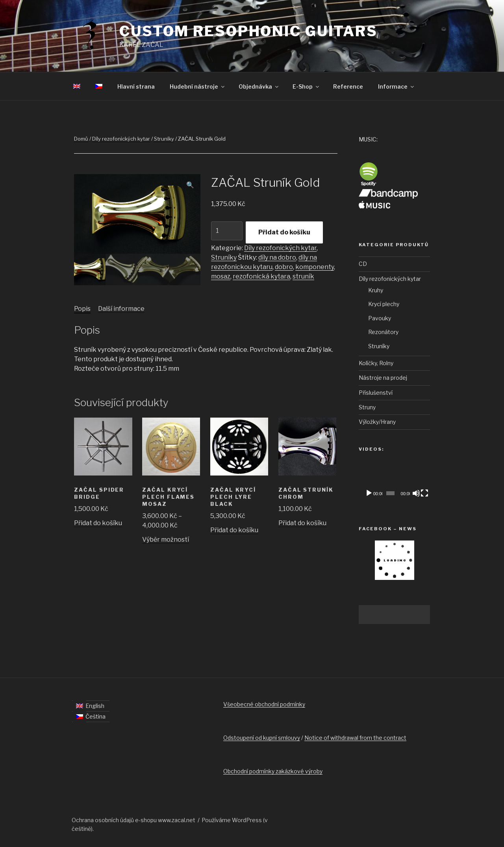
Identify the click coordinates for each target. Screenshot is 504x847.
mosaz (221, 276)
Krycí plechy (384, 304)
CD (363, 264)
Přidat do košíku (284, 232)
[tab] (82, 309)
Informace (397, 86)
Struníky (164, 139)
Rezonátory (383, 332)
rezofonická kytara (261, 276)
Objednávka (259, 86)
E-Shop (306, 86)
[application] (394, 481)
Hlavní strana (136, 86)
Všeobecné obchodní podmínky (264, 704)
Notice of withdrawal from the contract (355, 738)
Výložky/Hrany (377, 422)
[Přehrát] (369, 493)
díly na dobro (277, 257)
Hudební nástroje (198, 86)
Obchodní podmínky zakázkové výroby (273, 771)
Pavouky (380, 318)
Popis (82, 309)
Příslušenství (376, 393)
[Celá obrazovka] (424, 493)
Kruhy (376, 290)
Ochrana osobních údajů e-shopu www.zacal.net (133, 820)
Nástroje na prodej (383, 378)
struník (303, 276)
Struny (367, 407)
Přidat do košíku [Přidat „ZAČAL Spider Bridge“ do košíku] (98, 523)
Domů (81, 139)
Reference (348, 86)
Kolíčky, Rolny (376, 363)
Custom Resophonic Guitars (248, 31)
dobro (284, 267)
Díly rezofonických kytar (121, 139)
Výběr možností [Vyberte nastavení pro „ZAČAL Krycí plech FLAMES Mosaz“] (166, 540)
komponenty (315, 267)
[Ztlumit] (416, 493)
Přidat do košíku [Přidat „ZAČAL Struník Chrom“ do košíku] (302, 523)
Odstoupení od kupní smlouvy (262, 738)
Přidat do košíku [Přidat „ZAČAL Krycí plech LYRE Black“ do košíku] (234, 530)
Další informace (121, 309)
